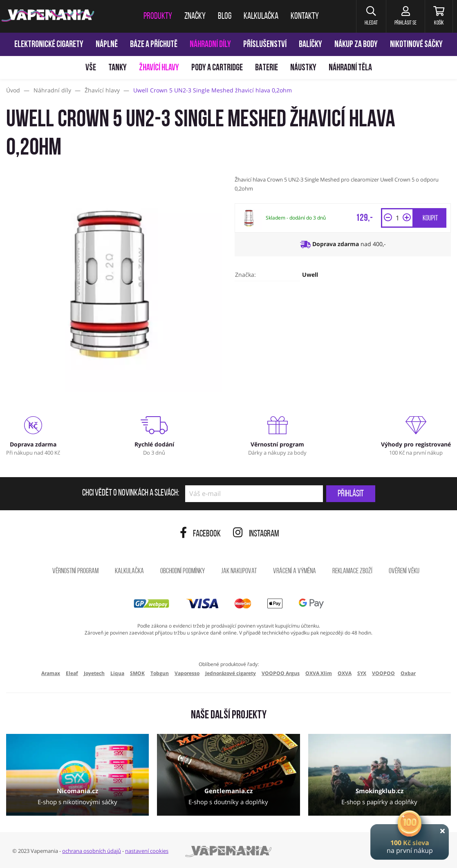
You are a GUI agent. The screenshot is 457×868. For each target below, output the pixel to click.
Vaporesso (187, 673)
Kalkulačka (129, 571)
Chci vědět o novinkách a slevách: (131, 493)
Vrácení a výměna (295, 571)
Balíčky (310, 45)
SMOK (137, 673)
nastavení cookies (147, 851)
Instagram (256, 534)
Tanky (118, 68)
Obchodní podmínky (183, 571)
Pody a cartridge (217, 68)
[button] (371, 16)
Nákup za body (356, 45)
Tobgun (160, 673)
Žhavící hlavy (159, 68)
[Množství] (397, 218)
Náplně (107, 45)
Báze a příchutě (154, 45)
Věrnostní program (75, 571)
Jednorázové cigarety (231, 673)
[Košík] (439, 16)
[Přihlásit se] (405, 16)
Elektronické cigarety (49, 45)
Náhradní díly (210, 45)
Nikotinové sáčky (416, 45)
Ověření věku (404, 571)
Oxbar (408, 673)
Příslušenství (265, 45)
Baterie (267, 68)
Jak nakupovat (239, 571)
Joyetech (94, 673)
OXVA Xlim (319, 673)
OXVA (345, 673)
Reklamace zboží (352, 571)
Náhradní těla (350, 68)
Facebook (200, 534)
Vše (91, 68)
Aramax (51, 673)
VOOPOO (383, 673)
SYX (362, 673)
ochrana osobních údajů (92, 851)
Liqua (117, 673)
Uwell (310, 275)
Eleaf (72, 673)
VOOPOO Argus (281, 673)
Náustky (303, 68)
